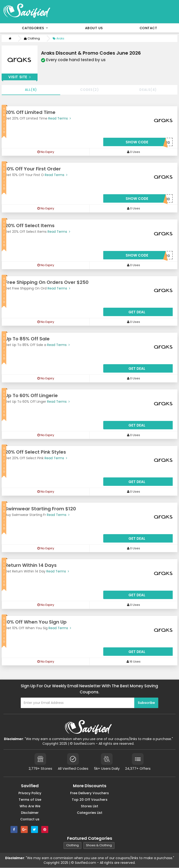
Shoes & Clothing (99, 846)
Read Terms (59, 119)
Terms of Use (30, 800)
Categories (35, 28)
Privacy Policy (30, 793)
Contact (148, 28)
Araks (59, 38)
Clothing (32, 38)
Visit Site (20, 77)
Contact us (30, 819)
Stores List (89, 806)
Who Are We (30, 806)
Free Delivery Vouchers (89, 793)
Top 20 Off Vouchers (90, 800)
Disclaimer (30, 813)
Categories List (90, 813)
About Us (94, 28)
